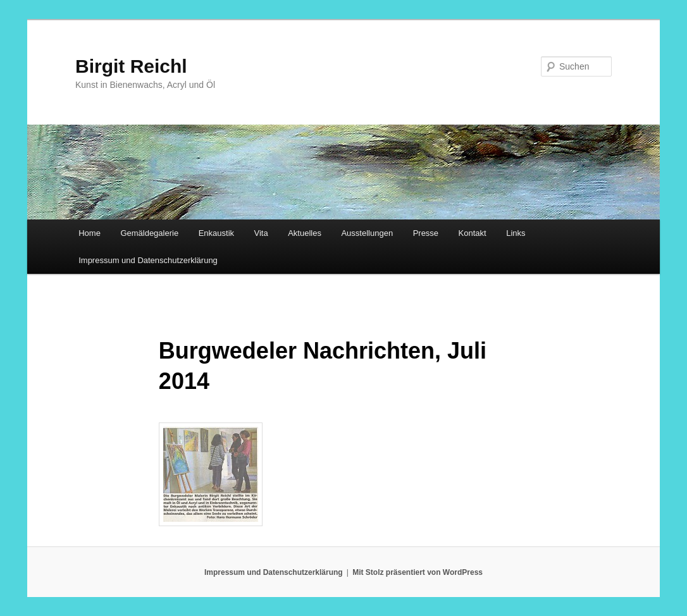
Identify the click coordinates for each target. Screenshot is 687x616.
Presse (426, 233)
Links (516, 233)
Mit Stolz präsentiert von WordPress (418, 572)
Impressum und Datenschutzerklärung (148, 260)
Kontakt (473, 233)
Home (90, 233)
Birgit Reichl (131, 66)
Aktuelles (305, 233)
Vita (261, 233)
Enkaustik (216, 233)
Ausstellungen (367, 233)
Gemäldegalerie (149, 233)
